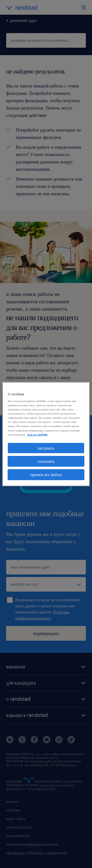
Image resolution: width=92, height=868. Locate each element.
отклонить (46, 461)
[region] (46, 434)
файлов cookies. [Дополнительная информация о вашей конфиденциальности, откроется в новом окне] (38, 434)
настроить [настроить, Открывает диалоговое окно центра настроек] (46, 448)
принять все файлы (46, 474)
